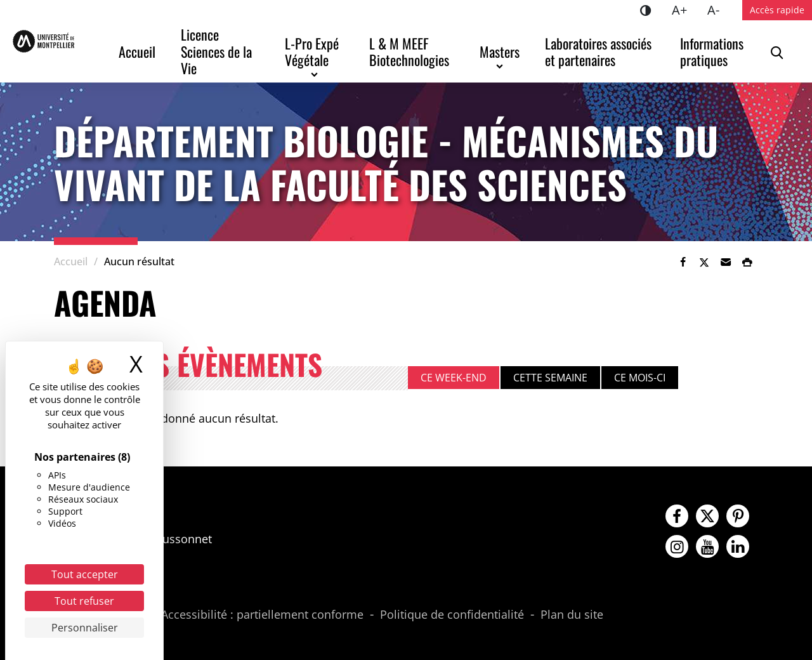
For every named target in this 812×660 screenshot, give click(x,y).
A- (718, 9)
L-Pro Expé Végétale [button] (313, 51)
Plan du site (572, 615)
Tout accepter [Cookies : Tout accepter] (85, 574)
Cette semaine (550, 378)
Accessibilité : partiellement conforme (262, 615)
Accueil (137, 51)
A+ (684, 9)
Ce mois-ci (640, 378)
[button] (726, 262)
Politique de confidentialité (452, 615)
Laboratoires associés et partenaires (600, 51)
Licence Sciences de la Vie (218, 51)
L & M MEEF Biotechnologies (409, 51)
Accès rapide (777, 10)
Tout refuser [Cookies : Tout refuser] (84, 601)
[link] (683, 262)
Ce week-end (454, 378)
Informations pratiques (713, 51)
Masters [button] (500, 51)
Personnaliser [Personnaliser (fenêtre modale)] (85, 628)
